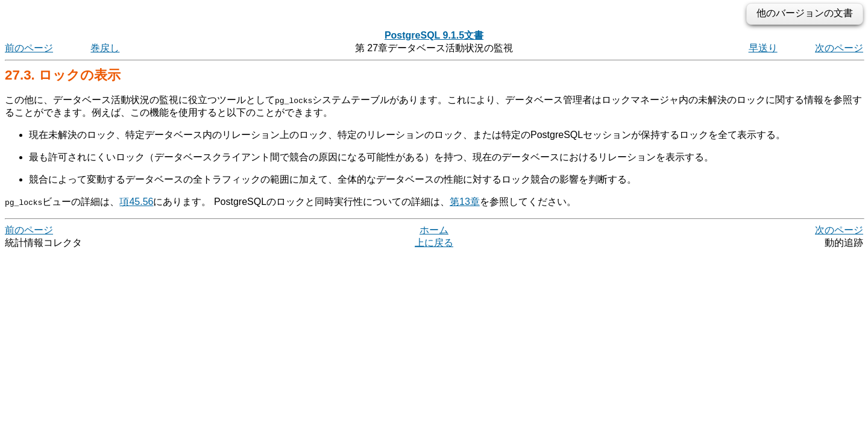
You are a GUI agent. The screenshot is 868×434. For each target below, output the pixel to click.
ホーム (434, 230)
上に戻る (434, 243)
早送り (763, 48)
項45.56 (136, 202)
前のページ (29, 48)
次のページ (839, 48)
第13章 (465, 202)
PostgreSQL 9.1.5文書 (434, 35)
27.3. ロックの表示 (63, 75)
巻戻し (105, 48)
